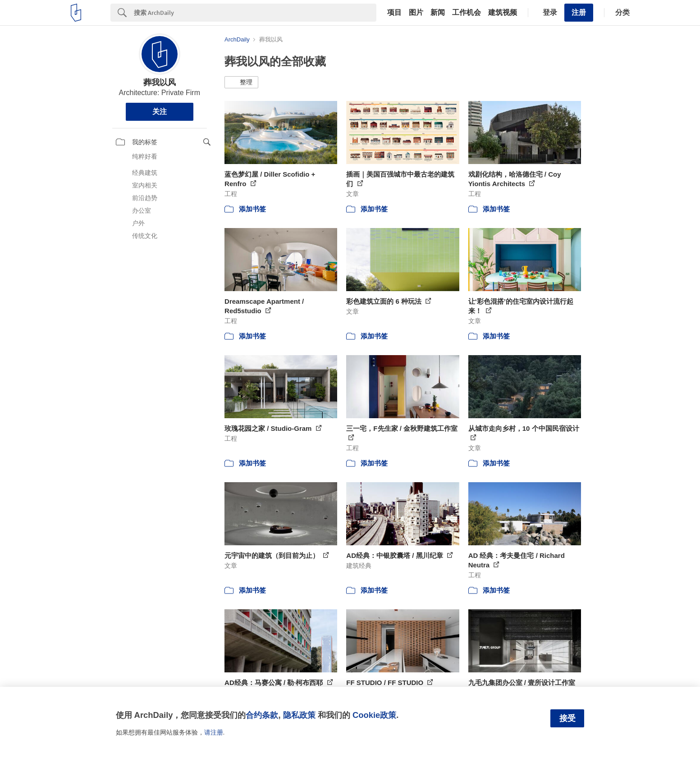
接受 (567, 718)
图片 (416, 13)
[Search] (255, 13)
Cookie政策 (374, 715)
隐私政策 (299, 715)
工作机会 (467, 13)
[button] (241, 82)
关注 (160, 112)
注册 (579, 12)
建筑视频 (503, 13)
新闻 (438, 13)
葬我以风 (160, 82)
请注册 (214, 732)
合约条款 (262, 715)
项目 (394, 13)
